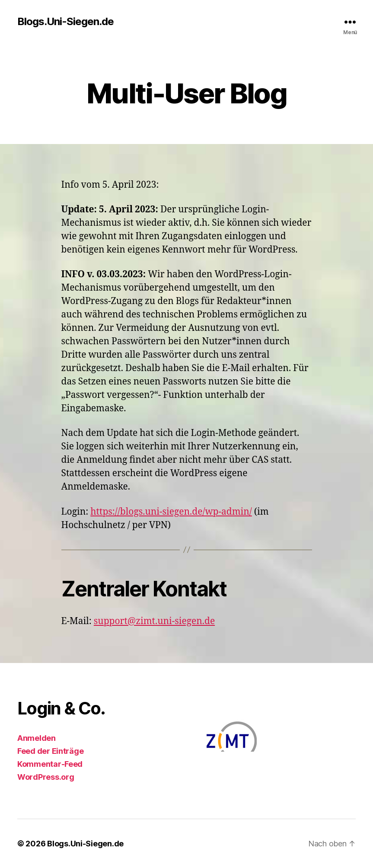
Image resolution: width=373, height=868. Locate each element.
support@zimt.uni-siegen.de (154, 621)
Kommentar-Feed (50, 764)
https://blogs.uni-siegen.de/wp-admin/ (171, 512)
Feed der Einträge (50, 751)
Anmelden (37, 738)
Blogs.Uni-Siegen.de (65, 22)
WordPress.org (46, 777)
